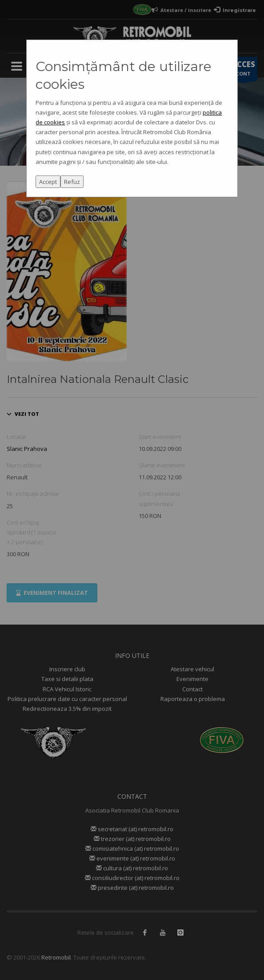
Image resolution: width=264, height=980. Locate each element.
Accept (48, 182)
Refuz (72, 182)
